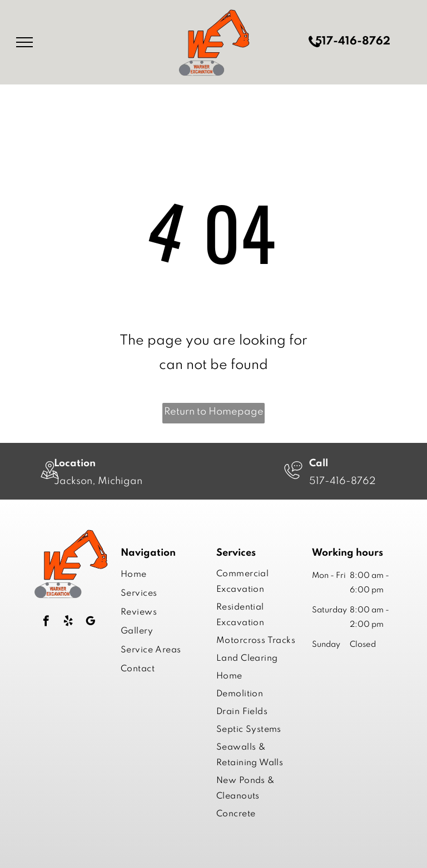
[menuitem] (159, 575)
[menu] (24, 42)
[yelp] (68, 622)
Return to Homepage (214, 412)
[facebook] (46, 622)
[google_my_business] (90, 622)
